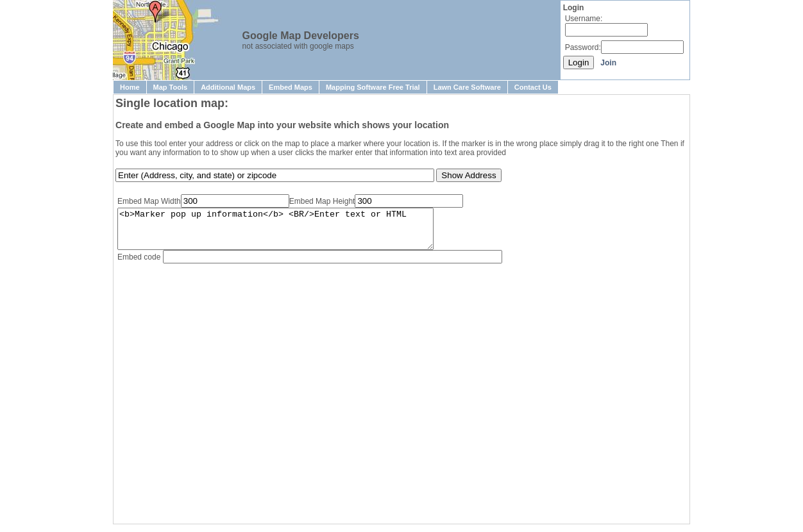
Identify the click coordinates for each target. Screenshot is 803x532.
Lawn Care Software (467, 87)
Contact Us (533, 87)
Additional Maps (228, 87)
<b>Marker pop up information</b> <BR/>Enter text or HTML (294, 233)
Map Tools (171, 87)
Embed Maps (291, 87)
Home (130, 87)
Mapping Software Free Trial (373, 87)
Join (608, 63)
